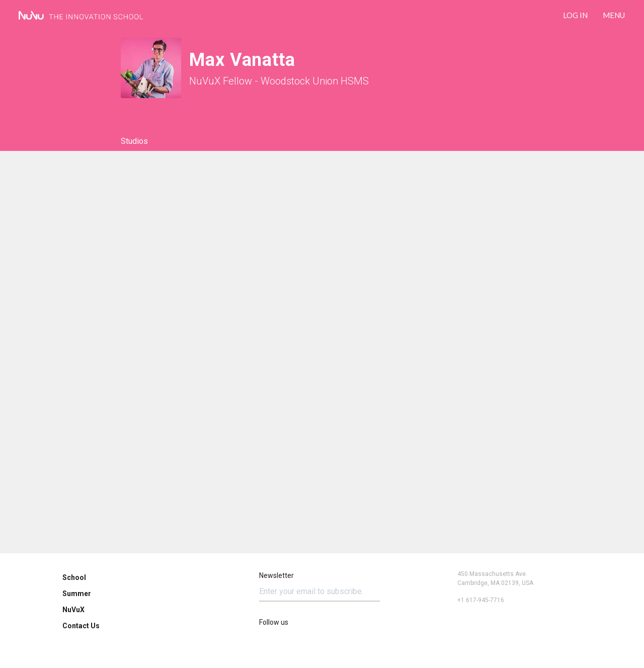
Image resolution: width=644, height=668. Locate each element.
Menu (614, 15)
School (74, 577)
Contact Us (81, 626)
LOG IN (575, 15)
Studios (134, 141)
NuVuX (73, 610)
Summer (77, 594)
